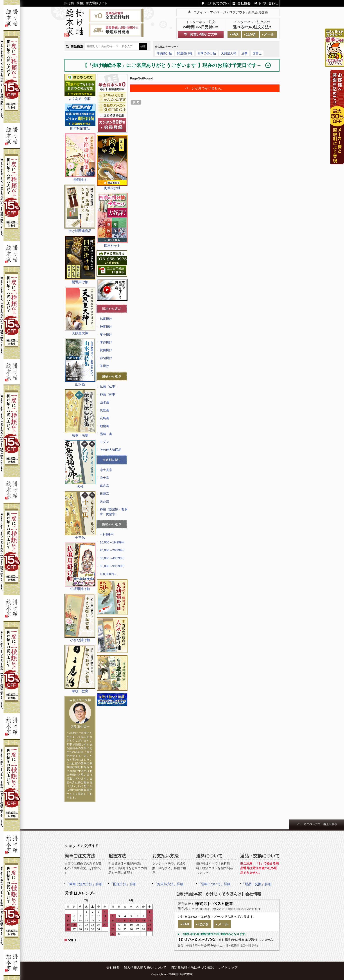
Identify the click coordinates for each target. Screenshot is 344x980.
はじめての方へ (218, 3)
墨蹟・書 (106, 434)
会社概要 (244, 3)
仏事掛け (106, 319)
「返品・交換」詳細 (256, 884)
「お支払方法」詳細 (169, 884)
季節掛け (106, 342)
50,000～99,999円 (112, 566)
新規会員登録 (258, 12)
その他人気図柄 (111, 450)
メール (269, 34)
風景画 (104, 410)
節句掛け (106, 358)
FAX (235, 34)
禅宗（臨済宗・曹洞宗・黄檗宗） (114, 512)
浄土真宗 (106, 470)
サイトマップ (228, 967)
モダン (104, 442)
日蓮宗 (104, 494)
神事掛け (106, 327)
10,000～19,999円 (112, 542)
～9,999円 (107, 534)
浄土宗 (104, 478)
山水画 (104, 402)
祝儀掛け (106, 350)
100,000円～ (108, 574)
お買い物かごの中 (204, 34)
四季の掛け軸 (207, 53)
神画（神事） (109, 394)
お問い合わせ (268, 3)
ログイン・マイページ (210, 12)
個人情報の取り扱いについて (145, 967)
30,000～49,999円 (112, 558)
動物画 (104, 426)
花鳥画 (104, 418)
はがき (251, 34)
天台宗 (104, 502)
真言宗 (104, 486)
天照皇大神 (229, 53)
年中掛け (106, 334)
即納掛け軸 (164, 53)
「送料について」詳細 (214, 884)
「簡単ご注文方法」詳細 (84, 884)
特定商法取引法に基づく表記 (192, 967)
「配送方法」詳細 (123, 884)
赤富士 (257, 53)
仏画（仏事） (109, 387)
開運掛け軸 (185, 53)
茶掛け (104, 366)
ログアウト (237, 12)
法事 (244, 53)
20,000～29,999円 (112, 550)
